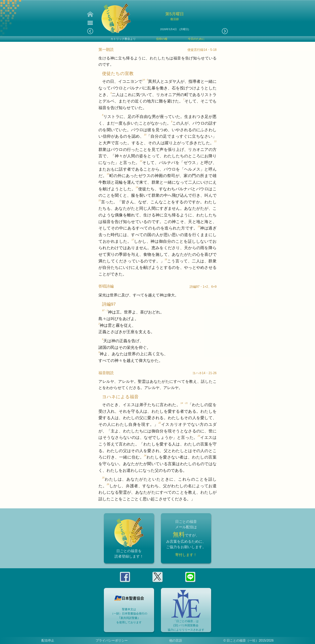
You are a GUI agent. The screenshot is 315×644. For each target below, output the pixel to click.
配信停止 (48, 640)
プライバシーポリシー (112, 640)
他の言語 (176, 640)
